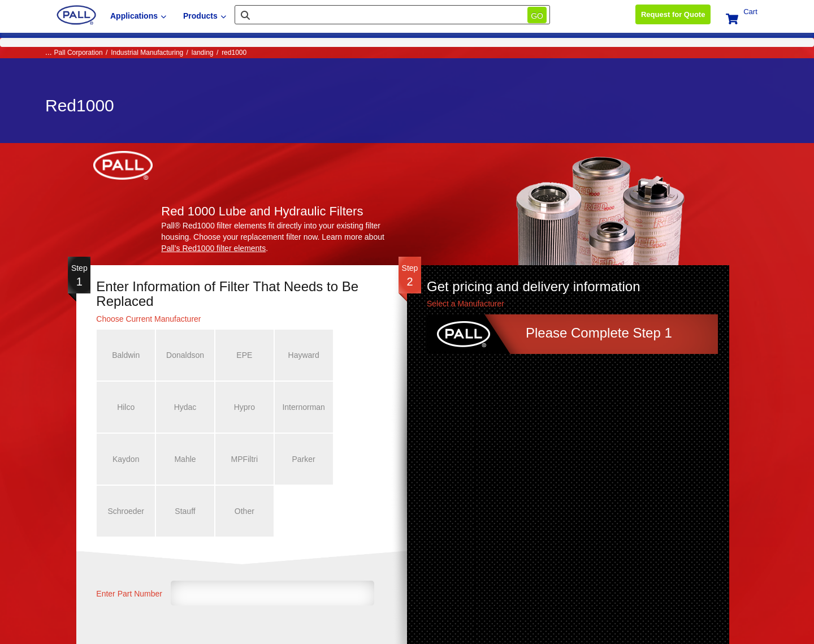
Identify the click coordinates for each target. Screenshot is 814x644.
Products (205, 16)
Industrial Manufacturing (147, 53)
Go (537, 16)
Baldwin (125, 355)
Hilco (352, 355)
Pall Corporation (79, 53)
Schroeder (239, 459)
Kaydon (295, 407)
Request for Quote (673, 14)
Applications (138, 16)
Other (352, 459)
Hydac (125, 407)
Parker (182, 459)
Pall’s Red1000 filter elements (213, 248)
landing (203, 53)
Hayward (296, 355)
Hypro (182, 407)
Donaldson (182, 355)
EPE (239, 355)
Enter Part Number (129, 542)
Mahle (353, 407)
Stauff (296, 459)
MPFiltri (125, 459)
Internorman (239, 407)
